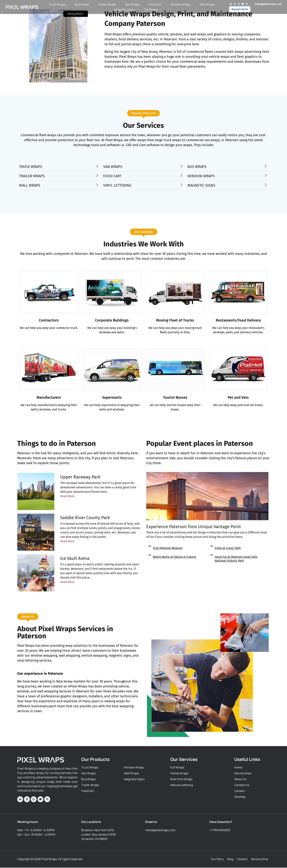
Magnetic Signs (125, 10)
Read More (67, 497)
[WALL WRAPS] (97, 185)
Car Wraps (151, 10)
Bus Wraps (82, 5)
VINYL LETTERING (117, 186)
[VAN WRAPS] (181, 166)
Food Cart (155, 5)
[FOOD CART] (181, 176)
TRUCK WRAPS (31, 167)
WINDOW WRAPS (201, 176)
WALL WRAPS (30, 186)
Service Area (260, 859)
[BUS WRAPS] (266, 166)
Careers (242, 859)
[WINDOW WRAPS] (266, 176)
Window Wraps (180, 5)
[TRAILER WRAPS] (97, 176)
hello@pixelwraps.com (268, 4)
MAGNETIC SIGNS (201, 186)
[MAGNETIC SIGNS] (266, 185)
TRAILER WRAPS (32, 176)
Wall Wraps (207, 5)
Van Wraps (132, 5)
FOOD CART (112, 176)
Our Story (217, 859)
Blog (230, 859)
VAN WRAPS (113, 167)
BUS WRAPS (197, 167)
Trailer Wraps (107, 5)
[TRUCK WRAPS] (97, 166)
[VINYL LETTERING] (181, 185)
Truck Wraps (57, 5)
